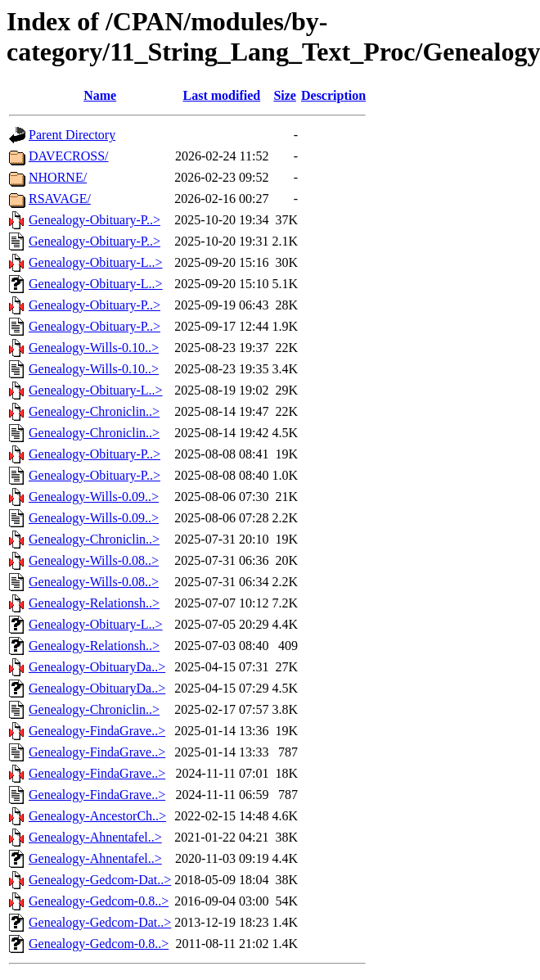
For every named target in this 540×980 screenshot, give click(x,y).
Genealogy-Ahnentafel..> (95, 837)
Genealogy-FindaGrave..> (97, 731)
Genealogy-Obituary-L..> (96, 262)
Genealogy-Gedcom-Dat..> (100, 880)
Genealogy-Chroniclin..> (94, 411)
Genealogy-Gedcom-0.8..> (99, 901)
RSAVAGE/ (60, 199)
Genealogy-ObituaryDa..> (97, 667)
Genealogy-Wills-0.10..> (94, 348)
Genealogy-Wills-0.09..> (94, 497)
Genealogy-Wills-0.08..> (94, 560)
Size (285, 95)
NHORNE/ (58, 177)
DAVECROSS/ (69, 156)
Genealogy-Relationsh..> (94, 603)
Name (100, 95)
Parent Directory (72, 135)
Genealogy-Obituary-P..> (94, 220)
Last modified (222, 95)
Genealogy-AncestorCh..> (97, 816)
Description (333, 95)
